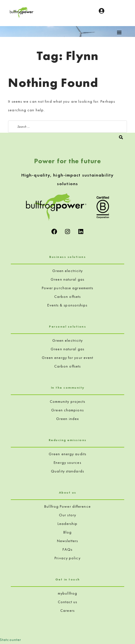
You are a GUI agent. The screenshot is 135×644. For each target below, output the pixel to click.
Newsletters (67, 541)
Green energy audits (67, 454)
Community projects (68, 401)
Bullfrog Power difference (67, 506)
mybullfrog (67, 593)
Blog (67, 532)
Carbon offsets (67, 296)
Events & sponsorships (67, 305)
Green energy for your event (68, 358)
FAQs (67, 549)
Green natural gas (67, 279)
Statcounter (11, 640)
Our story (67, 515)
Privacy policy (67, 558)
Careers (67, 610)
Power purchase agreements (68, 288)
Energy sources (67, 462)
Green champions (67, 410)
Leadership (68, 524)
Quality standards (67, 471)
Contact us (68, 602)
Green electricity (68, 271)
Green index (67, 419)
